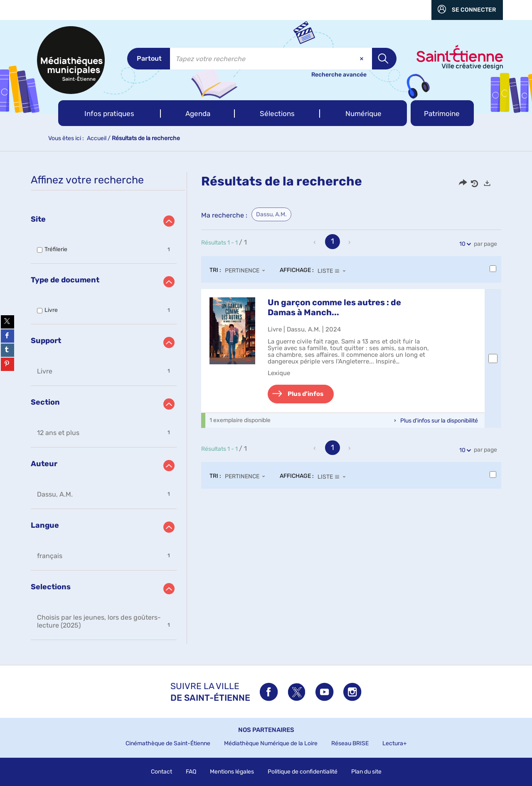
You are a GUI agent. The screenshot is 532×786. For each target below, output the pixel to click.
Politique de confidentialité (303, 772)
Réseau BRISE (350, 743)
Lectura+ (395, 743)
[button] (110, 113)
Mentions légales (232, 772)
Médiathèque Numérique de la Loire (271, 743)
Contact (161, 772)
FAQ (191, 772)
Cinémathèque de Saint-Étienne (168, 743)
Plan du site (366, 772)
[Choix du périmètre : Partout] (149, 59)
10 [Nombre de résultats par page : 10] (464, 244)
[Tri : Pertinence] (247, 271)
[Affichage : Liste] (334, 271)
